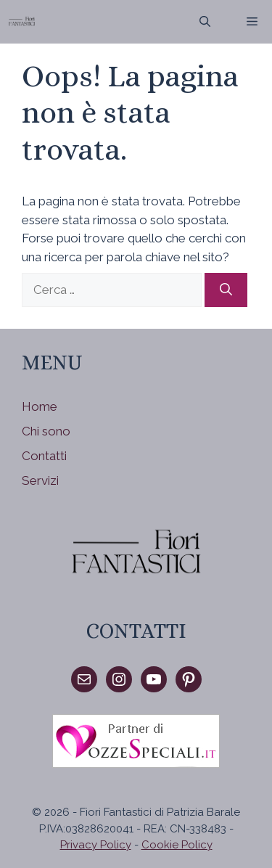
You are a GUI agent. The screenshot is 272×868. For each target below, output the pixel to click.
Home (40, 406)
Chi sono (46, 431)
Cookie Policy (177, 845)
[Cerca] (226, 290)
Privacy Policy (96, 845)
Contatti (44, 456)
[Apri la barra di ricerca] (205, 22)
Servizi (40, 480)
